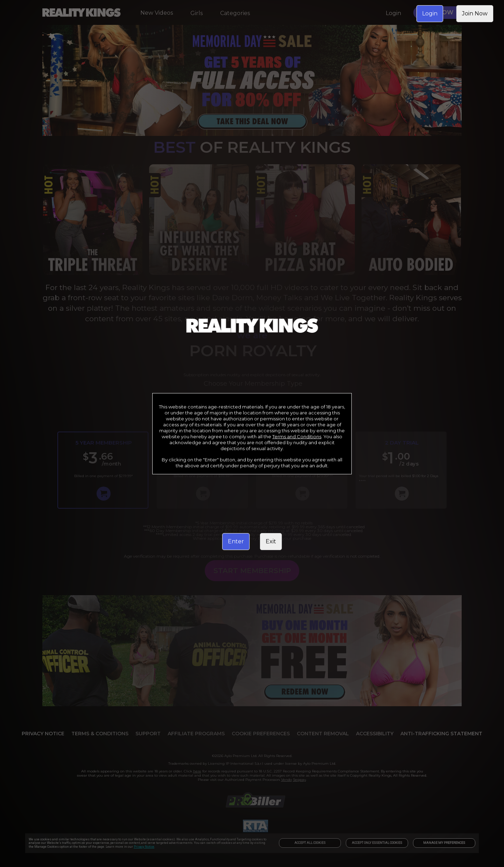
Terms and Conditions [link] (297, 436)
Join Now (475, 13)
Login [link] (430, 13)
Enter (236, 541)
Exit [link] (271, 541)
